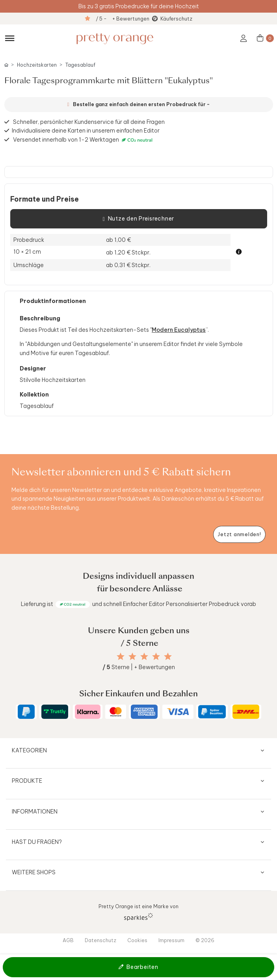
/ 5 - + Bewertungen (123, 19)
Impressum (171, 940)
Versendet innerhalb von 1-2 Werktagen (84, 140)
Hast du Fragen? (37, 842)
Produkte (27, 781)
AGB (68, 940)
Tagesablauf (80, 65)
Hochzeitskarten (37, 65)
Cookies (137, 940)
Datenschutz (100, 940)
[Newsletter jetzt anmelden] (239, 534)
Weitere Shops (34, 872)
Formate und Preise (45, 199)
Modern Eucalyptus (179, 330)
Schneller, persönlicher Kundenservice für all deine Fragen (89, 122)
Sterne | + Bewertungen (139, 667)
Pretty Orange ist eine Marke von (138, 912)
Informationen (35, 812)
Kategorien (29, 750)
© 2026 (205, 940)
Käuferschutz (176, 19)
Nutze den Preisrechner (138, 219)
